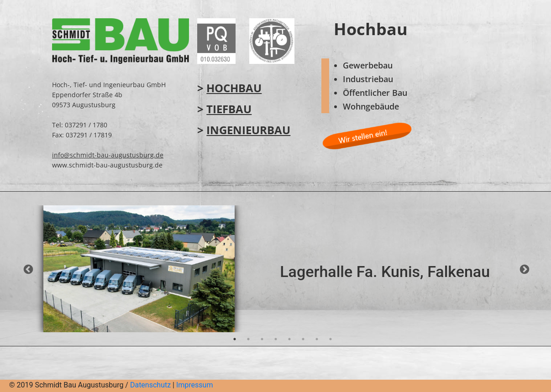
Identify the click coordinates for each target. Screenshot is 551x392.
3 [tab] (262, 339)
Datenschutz (150, 385)
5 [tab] (289, 339)
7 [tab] (317, 339)
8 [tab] (331, 339)
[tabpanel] (275, 269)
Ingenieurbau (248, 130)
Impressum (195, 385)
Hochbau (234, 88)
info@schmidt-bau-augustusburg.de (108, 155)
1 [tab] (235, 339)
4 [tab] (276, 339)
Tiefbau (229, 109)
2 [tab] (248, 339)
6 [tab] (303, 339)
